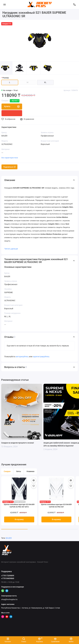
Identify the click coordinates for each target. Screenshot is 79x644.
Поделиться (9, 167)
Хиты (19, 471)
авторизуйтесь (22, 357)
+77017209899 (8, 576)
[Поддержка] (75, 5)
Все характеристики (10, 158)
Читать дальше (11, 249)
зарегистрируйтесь (41, 357)
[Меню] (5, 5)
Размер (6, 78)
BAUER (9, 538)
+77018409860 (8, 578)
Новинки (30, 471)
